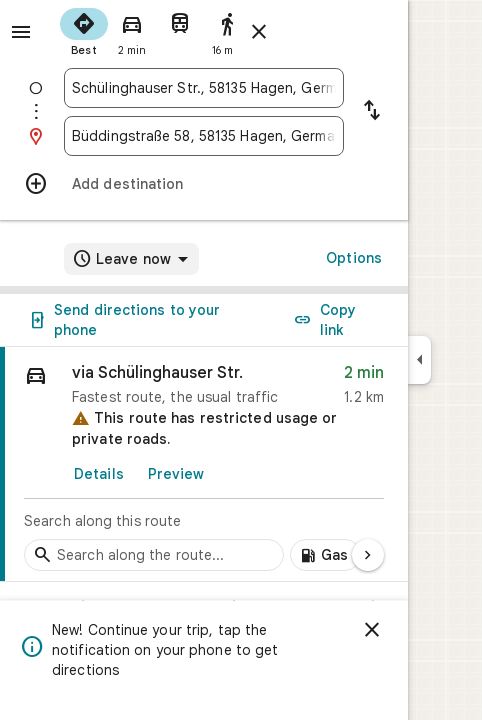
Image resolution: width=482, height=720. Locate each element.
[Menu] (21, 32)
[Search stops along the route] (154, 555)
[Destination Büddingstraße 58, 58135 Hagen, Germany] (204, 136)
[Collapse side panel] (419, 360)
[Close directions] (259, 32)
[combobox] (204, 88)
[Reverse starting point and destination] (372, 112)
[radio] (84, 30)
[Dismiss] (372, 630)
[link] (204, 464)
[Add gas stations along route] (325, 555)
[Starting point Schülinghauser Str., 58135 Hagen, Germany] (204, 88)
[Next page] (368, 555)
